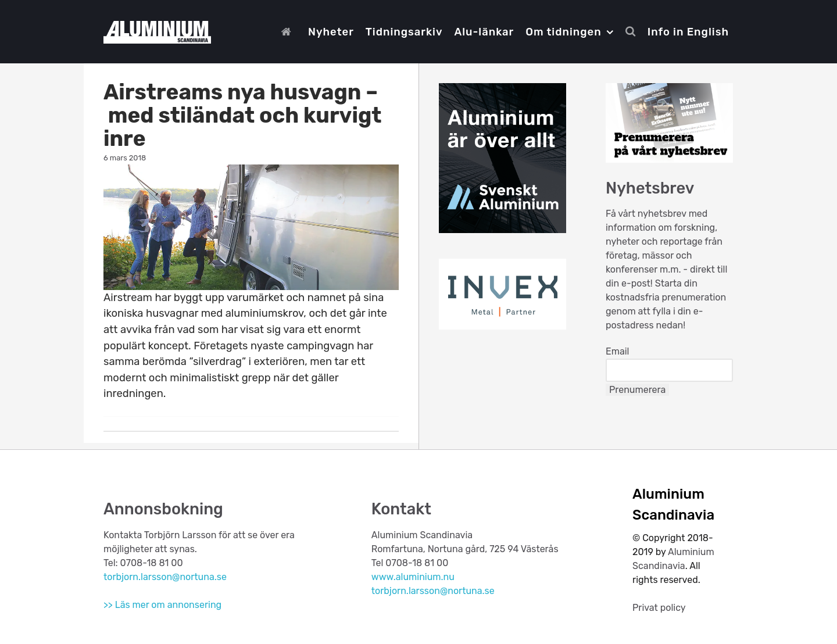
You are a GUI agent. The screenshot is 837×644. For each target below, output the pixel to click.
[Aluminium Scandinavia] (157, 31)
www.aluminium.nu (413, 577)
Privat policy (659, 608)
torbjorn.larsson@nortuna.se (165, 577)
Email (618, 351)
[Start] (289, 32)
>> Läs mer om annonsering (162, 605)
